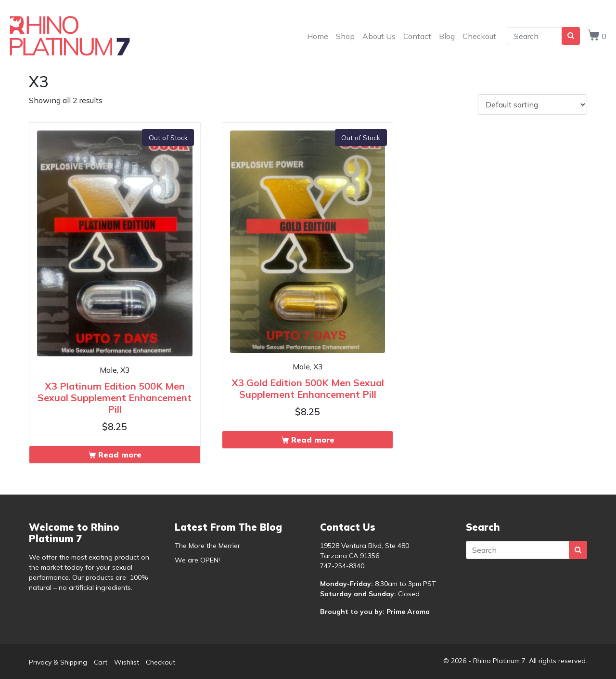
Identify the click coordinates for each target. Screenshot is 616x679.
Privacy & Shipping (58, 662)
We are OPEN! (197, 560)
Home (318, 36)
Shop (345, 36)
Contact (417, 36)
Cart (101, 662)
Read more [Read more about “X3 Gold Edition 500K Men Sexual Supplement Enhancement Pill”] (313, 440)
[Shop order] (533, 104)
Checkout (479, 36)
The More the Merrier (207, 546)
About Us (379, 36)
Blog (447, 36)
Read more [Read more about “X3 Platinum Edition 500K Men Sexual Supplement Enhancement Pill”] (120, 455)
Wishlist (127, 662)
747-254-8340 (342, 566)
